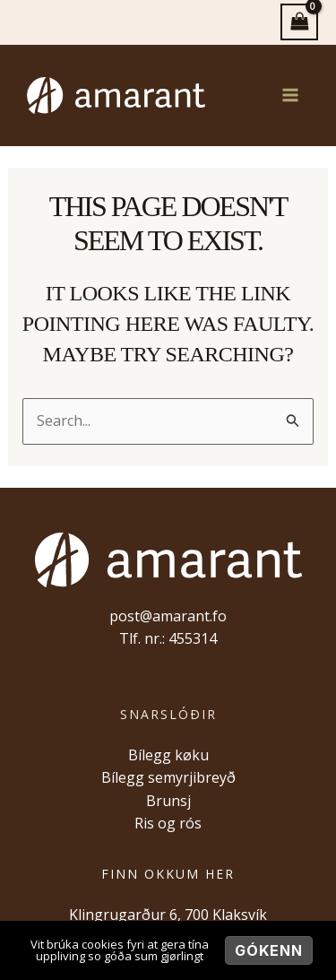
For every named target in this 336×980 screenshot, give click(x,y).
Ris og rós (168, 823)
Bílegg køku (168, 755)
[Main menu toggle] (290, 95)
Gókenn (269, 950)
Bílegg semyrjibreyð (168, 777)
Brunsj (168, 801)
